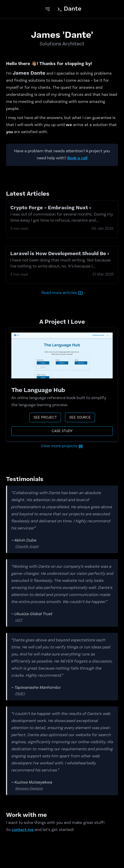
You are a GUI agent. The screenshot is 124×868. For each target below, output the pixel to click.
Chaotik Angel (42, 546)
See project (45, 417)
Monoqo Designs (44, 788)
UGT (34, 620)
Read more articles (62, 293)
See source (80, 417)
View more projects (62, 446)
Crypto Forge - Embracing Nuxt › (62, 215)
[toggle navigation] (48, 9)
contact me (23, 830)
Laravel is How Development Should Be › (62, 260)
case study (62, 431)
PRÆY (35, 693)
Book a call (77, 158)
